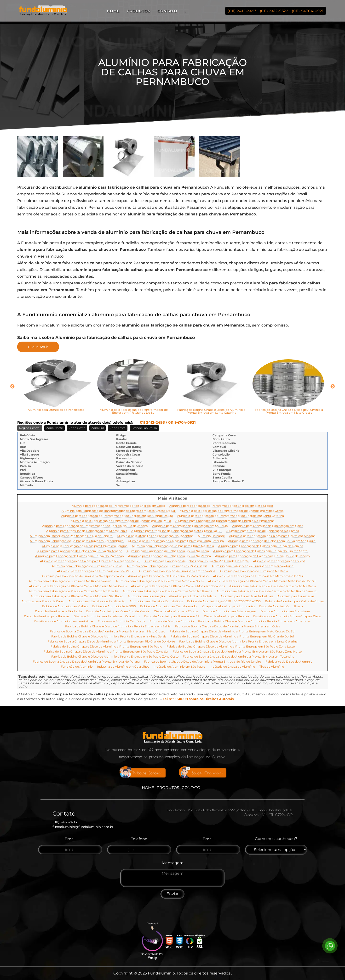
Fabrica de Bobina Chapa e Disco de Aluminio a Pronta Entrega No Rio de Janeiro (203, 662)
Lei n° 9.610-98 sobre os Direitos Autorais (198, 699)
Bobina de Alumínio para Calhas (65, 606)
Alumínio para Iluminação (146, 596)
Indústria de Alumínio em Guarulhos (123, 667)
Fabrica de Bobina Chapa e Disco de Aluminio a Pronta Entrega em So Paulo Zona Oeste (115, 657)
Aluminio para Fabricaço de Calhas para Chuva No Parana (170, 556)
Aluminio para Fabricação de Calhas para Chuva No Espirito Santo (260, 551)
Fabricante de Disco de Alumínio (289, 662)
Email (70, 839)
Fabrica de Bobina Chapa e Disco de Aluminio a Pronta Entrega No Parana (86, 662)
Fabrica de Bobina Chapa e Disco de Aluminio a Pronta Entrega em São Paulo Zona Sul (106, 652)
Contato (167, 11)
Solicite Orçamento (207, 773)
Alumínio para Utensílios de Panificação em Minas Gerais (87, 531)
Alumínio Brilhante (211, 536)
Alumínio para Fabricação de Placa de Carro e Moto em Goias (160, 581)
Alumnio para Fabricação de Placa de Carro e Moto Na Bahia (273, 586)
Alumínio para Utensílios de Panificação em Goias (268, 526)
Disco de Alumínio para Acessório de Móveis (118, 611)
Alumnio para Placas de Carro (43, 601)
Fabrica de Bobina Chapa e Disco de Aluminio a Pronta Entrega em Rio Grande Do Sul (232, 637)
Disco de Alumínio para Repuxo (226, 617)
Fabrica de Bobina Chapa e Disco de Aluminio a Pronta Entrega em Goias (227, 627)
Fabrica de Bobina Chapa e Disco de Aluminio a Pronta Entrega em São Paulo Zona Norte (237, 652)
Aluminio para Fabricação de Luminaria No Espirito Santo (83, 576)
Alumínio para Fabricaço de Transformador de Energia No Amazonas (225, 521)
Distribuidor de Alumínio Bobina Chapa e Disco (287, 617)
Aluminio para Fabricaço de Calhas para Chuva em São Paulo (272, 541)
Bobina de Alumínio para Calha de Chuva (294, 601)
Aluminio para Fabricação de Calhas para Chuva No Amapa (80, 551)
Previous (12, 387)
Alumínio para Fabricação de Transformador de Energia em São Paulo (121, 521)
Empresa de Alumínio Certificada (121, 622)
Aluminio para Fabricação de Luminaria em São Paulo (96, 571)
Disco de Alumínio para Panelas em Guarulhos (107, 617)
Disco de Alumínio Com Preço (281, 606)
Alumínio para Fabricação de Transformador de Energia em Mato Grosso (221, 506)
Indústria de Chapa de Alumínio (232, 667)
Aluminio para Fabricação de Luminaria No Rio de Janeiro (70, 581)
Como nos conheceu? (276, 839)
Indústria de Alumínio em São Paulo (179, 667)
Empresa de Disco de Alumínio (172, 622)
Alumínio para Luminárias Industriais (247, 596)
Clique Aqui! (38, 347)
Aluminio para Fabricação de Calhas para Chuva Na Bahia (173, 546)
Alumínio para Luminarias (296, 596)
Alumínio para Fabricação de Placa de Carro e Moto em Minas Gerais (78, 586)
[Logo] (172, 738)
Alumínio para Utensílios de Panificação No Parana (263, 531)
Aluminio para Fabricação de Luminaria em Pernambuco (253, 566)
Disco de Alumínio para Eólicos (176, 611)
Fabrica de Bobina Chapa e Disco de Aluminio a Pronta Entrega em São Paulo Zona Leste (231, 647)
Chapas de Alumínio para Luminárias (229, 606)
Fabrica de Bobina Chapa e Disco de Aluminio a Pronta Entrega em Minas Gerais (109, 637)
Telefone (139, 839)
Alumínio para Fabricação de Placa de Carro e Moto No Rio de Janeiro (267, 591)
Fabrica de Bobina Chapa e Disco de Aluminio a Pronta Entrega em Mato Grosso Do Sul (232, 632)
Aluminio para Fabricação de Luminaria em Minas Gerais (167, 566)
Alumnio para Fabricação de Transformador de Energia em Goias (118, 506)
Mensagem (173, 863)
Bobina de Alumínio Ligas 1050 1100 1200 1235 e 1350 (224, 601)
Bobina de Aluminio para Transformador (169, 606)
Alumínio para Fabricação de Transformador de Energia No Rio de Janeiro (95, 526)
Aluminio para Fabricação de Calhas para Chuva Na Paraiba (261, 546)
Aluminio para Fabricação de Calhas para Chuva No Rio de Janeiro (262, 556)
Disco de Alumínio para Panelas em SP (172, 617)
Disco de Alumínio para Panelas (47, 617)
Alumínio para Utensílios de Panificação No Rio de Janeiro (71, 536)
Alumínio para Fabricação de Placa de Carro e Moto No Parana (167, 591)
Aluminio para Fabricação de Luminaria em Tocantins (177, 571)
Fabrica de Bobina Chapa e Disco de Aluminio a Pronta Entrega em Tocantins (238, 657)
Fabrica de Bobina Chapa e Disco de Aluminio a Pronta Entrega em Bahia (118, 627)
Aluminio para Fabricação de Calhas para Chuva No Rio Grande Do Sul (90, 561)
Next (333, 387)
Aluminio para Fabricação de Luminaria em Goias (87, 566)
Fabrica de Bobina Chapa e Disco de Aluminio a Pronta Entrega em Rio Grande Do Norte (111, 642)
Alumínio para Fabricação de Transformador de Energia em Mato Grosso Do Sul (119, 511)
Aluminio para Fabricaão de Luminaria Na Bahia (254, 571)
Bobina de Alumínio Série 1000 (114, 606)
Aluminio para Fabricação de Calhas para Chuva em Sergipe (85, 546)
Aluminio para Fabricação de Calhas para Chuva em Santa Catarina (176, 541)
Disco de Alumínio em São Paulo (58, 611)
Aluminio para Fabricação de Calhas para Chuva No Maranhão (80, 556)
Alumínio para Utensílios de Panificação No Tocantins (155, 536)
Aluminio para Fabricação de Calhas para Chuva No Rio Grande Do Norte (197, 561)
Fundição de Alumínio (77, 667)
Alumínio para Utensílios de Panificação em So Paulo (190, 526)
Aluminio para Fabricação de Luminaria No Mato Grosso (168, 576)
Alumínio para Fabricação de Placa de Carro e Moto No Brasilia (74, 591)
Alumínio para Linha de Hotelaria (193, 596)
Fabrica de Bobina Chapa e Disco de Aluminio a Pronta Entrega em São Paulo (106, 647)
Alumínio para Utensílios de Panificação (97, 601)
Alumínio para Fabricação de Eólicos (279, 561)
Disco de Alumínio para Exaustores (285, 611)
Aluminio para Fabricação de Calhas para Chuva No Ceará (168, 551)
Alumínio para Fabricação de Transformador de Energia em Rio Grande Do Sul (117, 516)
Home (113, 11)
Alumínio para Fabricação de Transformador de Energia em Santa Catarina (230, 516)
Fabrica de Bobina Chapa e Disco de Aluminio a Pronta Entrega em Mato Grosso (108, 632)
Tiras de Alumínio (272, 667)
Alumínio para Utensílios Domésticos (156, 601)
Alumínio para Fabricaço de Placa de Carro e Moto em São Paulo (77, 596)
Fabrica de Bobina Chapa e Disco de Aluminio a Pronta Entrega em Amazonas (254, 622)
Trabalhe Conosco (147, 773)
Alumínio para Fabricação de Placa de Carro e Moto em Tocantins (178, 586)
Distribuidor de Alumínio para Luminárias (64, 622)
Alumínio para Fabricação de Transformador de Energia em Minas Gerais (232, 511)
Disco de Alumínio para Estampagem (229, 611)
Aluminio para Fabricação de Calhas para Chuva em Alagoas (272, 536)
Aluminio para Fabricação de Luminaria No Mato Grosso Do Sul (258, 576)
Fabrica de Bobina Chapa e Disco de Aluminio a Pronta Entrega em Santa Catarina (238, 642)
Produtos (138, 11)
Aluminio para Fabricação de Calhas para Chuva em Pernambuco (77, 541)
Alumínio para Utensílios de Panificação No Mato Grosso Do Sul (177, 531)
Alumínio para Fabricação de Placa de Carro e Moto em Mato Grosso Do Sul (262, 581)
